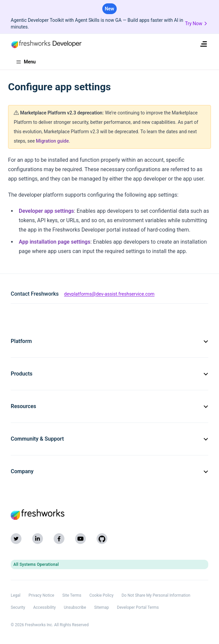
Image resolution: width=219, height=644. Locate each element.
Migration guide (52, 141)
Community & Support (109, 439)
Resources (109, 406)
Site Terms (72, 595)
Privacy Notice (41, 595)
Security (18, 607)
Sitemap (102, 607)
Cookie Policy (101, 595)
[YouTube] (80, 539)
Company (109, 471)
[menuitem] (204, 44)
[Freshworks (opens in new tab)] (109, 514)
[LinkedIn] (38, 539)
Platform (109, 341)
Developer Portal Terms (138, 607)
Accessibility (44, 607)
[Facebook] (59, 539)
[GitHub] (102, 539)
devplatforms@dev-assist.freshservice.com (109, 294)
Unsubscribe (75, 607)
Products (109, 374)
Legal (16, 595)
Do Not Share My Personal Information (156, 595)
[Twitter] (16, 539)
